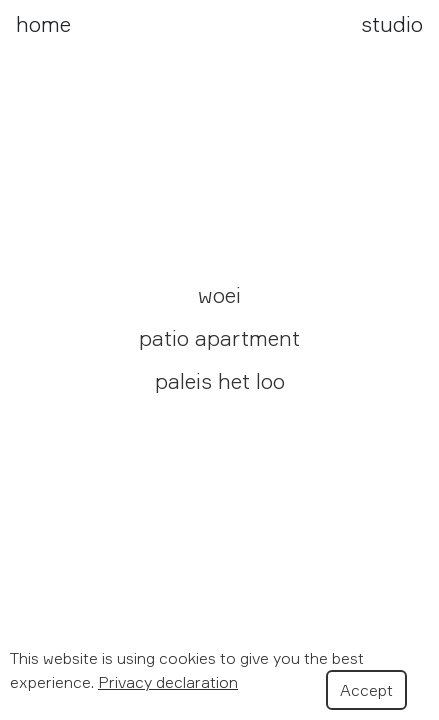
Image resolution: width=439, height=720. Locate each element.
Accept (366, 690)
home (43, 24)
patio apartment (219, 338)
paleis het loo (220, 381)
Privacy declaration (168, 682)
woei (219, 295)
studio (392, 24)
